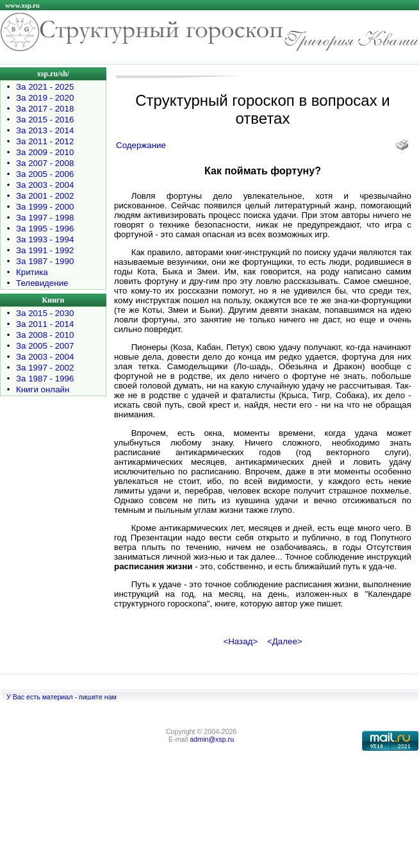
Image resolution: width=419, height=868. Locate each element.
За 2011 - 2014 (45, 324)
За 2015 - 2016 (45, 120)
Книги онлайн (43, 389)
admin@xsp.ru (212, 739)
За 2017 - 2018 (45, 109)
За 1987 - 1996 (45, 379)
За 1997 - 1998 (45, 218)
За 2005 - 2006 (45, 174)
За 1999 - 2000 (45, 207)
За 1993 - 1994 (45, 239)
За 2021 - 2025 (45, 87)
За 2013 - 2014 (45, 130)
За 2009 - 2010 (45, 152)
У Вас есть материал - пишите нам (62, 697)
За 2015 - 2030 (45, 313)
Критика (32, 272)
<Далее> (285, 641)
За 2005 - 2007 (45, 346)
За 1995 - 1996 (45, 229)
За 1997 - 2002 (45, 368)
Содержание (141, 145)
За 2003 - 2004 (45, 185)
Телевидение (42, 283)
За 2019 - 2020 (45, 98)
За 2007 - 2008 (45, 163)
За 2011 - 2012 (45, 141)
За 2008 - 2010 (45, 335)
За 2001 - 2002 (45, 196)
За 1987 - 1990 (45, 261)
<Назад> (240, 641)
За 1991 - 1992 (45, 250)
